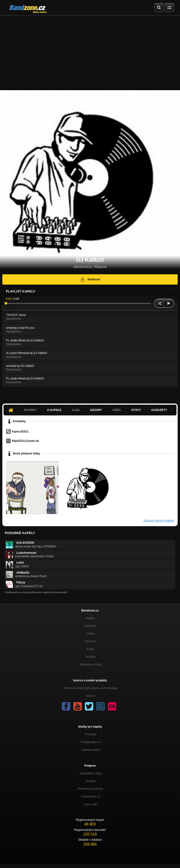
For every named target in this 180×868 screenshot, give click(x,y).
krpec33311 (20, 431)
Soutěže (90, 657)
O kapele (54, 410)
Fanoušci (91, 641)
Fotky (136, 410)
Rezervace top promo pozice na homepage (91, 688)
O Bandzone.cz (90, 797)
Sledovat (90, 279)
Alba (76, 410)
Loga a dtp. (90, 804)
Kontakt (91, 781)
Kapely (91, 618)
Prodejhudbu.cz (91, 742)
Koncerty (159, 410)
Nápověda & (91, 773)
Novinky (30, 410)
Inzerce (91, 696)
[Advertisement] (90, 50)
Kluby (90, 649)
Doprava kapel (91, 750)
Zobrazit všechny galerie (159, 521)
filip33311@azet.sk (25, 441)
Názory (96, 410)
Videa (117, 410)
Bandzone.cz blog (91, 664)
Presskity (91, 734)
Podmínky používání (91, 789)
